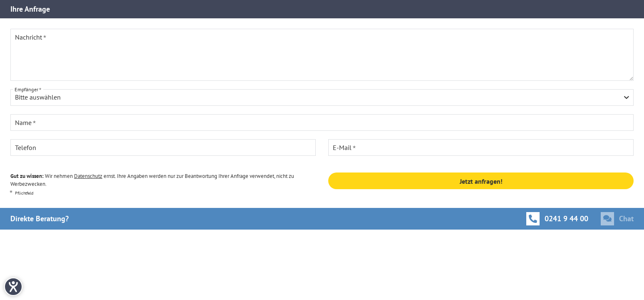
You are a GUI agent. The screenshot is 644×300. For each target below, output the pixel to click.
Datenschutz (88, 176)
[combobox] (322, 97)
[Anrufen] (557, 219)
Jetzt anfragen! (481, 181)
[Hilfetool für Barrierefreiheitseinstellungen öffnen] (13, 287)
